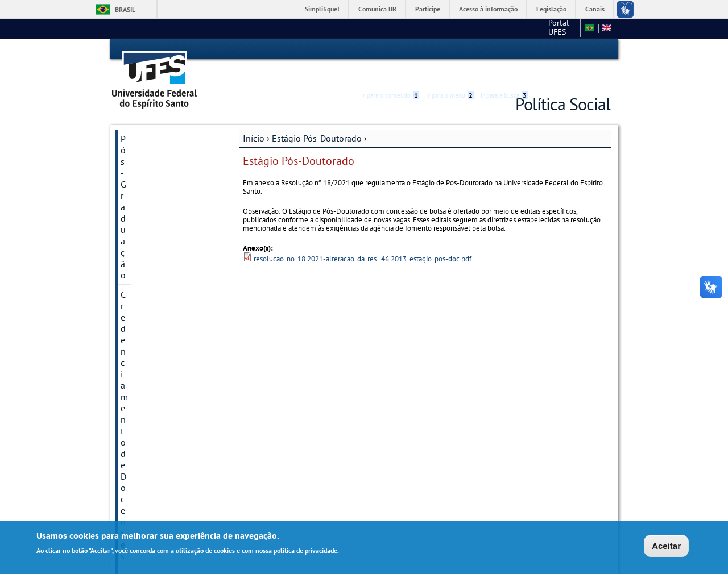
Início (254, 118)
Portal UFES (470, 28)
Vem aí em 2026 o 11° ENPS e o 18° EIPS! (164, 397)
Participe (428, 9)
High (556, 50)
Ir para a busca (504, 49)
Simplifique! (322, 9)
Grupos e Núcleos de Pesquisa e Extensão (161, 324)
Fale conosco (554, 28)
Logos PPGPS (146, 460)
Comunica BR (377, 9)
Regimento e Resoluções (168, 260)
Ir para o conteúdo (390, 49)
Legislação (551, 9)
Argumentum (146, 422)
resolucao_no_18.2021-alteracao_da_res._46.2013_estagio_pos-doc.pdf (363, 239)
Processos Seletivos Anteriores (159, 174)
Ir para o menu (450, 49)
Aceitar (666, 546)
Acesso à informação (488, 9)
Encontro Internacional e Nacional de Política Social (165, 360)
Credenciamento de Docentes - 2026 (158, 143)
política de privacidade (305, 551)
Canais (595, 9)
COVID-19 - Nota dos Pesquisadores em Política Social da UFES (165, 210)
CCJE (512, 28)
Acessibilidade (542, 50)
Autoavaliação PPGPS (162, 299)
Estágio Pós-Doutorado (166, 280)
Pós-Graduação (150, 118)
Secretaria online (153, 441)
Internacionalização (159, 241)
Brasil (125, 9)
